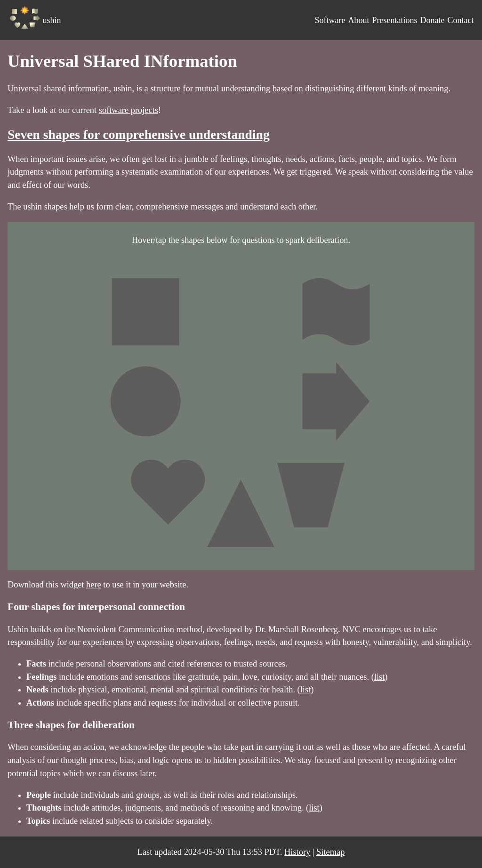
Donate (432, 20)
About (358, 20)
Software (330, 20)
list (380, 677)
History (297, 852)
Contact (460, 20)
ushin (52, 20)
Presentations (394, 20)
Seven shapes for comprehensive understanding (139, 134)
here (94, 585)
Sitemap (330, 852)
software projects (129, 110)
